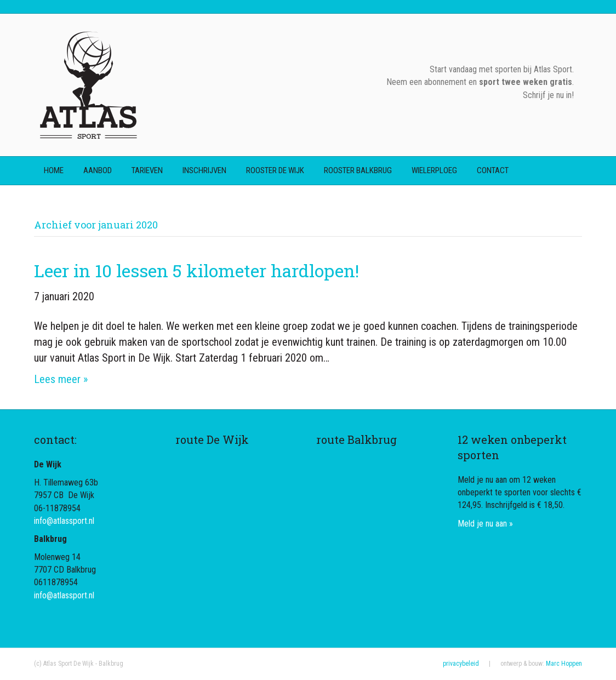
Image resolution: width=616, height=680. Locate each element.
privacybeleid (461, 664)
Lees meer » (61, 379)
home (54, 170)
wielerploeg (434, 170)
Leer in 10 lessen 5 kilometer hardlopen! (196, 270)
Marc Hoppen (564, 664)
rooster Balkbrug (358, 170)
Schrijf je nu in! (548, 95)
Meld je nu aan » (485, 524)
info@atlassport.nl (64, 521)
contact (493, 170)
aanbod (98, 170)
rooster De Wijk (275, 170)
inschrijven (204, 170)
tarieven (147, 170)
